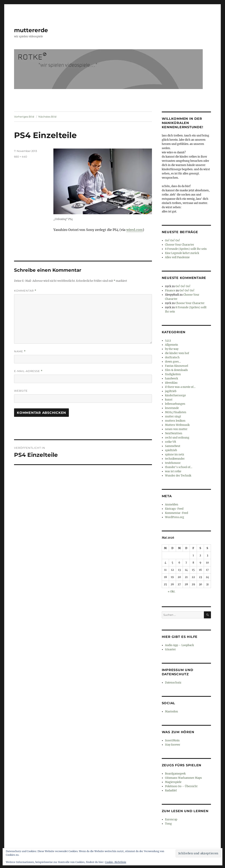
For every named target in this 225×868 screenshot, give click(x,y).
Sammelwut (173, 446)
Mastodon (172, 712)
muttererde (31, 30)
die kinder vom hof (177, 353)
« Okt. (172, 592)
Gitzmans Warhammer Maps (183, 778)
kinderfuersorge (175, 395)
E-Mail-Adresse (28, 371)
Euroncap (171, 819)
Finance (170, 291)
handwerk (172, 379)
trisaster (170, 649)
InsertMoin (172, 740)
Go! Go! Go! (173, 240)
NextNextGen (174, 433)
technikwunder (175, 459)
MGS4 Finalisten (176, 412)
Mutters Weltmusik (177, 425)
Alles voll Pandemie (177, 257)
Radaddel (171, 791)
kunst (169, 400)
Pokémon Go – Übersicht (181, 786)
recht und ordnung (177, 438)
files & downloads (176, 370)
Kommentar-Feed (177, 513)
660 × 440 (21, 157)
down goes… (173, 362)
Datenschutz (173, 683)
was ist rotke (173, 471)
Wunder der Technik (178, 476)
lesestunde (172, 408)
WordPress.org (175, 517)
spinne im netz (175, 454)
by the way (172, 349)
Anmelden (172, 505)
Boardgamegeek (175, 774)
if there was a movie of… (180, 387)
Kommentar (25, 291)
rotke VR (171, 442)
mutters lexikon (175, 421)
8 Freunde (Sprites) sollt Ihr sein (186, 249)
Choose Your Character (180, 245)
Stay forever (173, 745)
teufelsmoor (173, 463)
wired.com (134, 230)
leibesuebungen (175, 404)
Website (21, 391)
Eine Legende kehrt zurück (182, 253)
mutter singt (173, 417)
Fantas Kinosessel (177, 366)
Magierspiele (173, 782)
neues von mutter (176, 429)
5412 (168, 341)
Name (20, 351)
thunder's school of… (179, 467)
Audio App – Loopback (179, 645)
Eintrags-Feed (174, 509)
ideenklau (171, 383)
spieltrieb (171, 450)
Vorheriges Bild (24, 117)
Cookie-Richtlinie (116, 862)
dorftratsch (172, 357)
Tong (168, 824)
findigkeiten (173, 374)
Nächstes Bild (47, 117)
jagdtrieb (171, 391)
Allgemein (172, 345)
